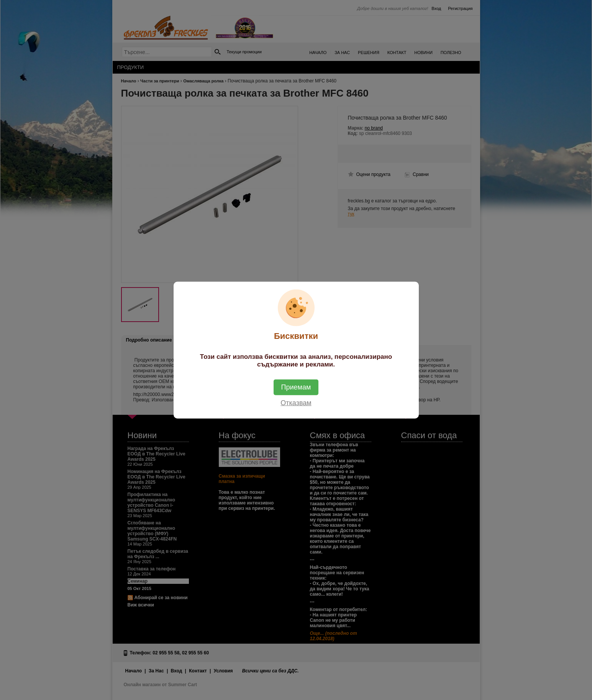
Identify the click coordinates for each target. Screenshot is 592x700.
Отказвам (296, 403)
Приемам (296, 387)
